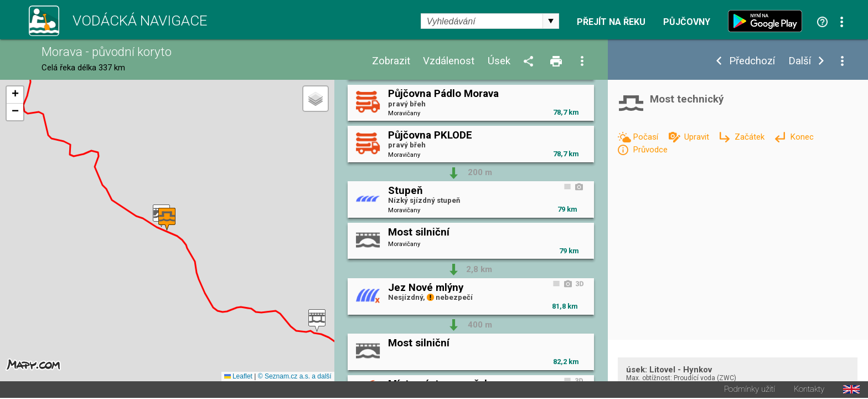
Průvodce (650, 150)
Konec (802, 137)
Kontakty (809, 390)
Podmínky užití (750, 390)
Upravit (698, 137)
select (551, 21)
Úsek (499, 61)
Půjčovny (687, 22)
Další (800, 61)
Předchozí (752, 61)
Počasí (647, 137)
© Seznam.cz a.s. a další (295, 377)
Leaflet (238, 377)
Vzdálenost (449, 61)
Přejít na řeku (611, 22)
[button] (317, 321)
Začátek (751, 137)
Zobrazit (391, 61)
